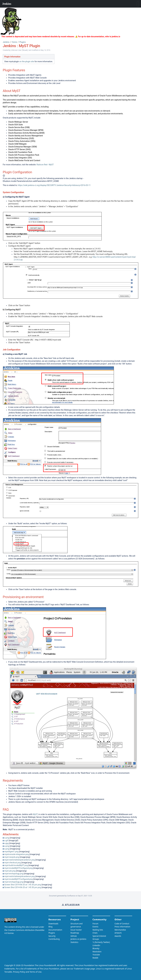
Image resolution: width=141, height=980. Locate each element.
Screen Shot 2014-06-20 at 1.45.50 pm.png (23, 885)
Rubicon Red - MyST (45, 165)
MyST (35, 814)
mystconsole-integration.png (17, 854)
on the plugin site (27, 61)
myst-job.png (10, 871)
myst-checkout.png (12, 863)
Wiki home (71, 905)
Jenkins (6, 42)
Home (14, 42)
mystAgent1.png (11, 852)
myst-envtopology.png (14, 874)
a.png (7, 838)
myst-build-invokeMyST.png (16, 865)
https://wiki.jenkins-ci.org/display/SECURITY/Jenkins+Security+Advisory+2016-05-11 (54, 185)
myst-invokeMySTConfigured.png (18, 868)
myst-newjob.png (12, 857)
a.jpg (6, 843)
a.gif (6, 841)
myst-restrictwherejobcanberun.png (19, 860)
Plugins (23, 42)
